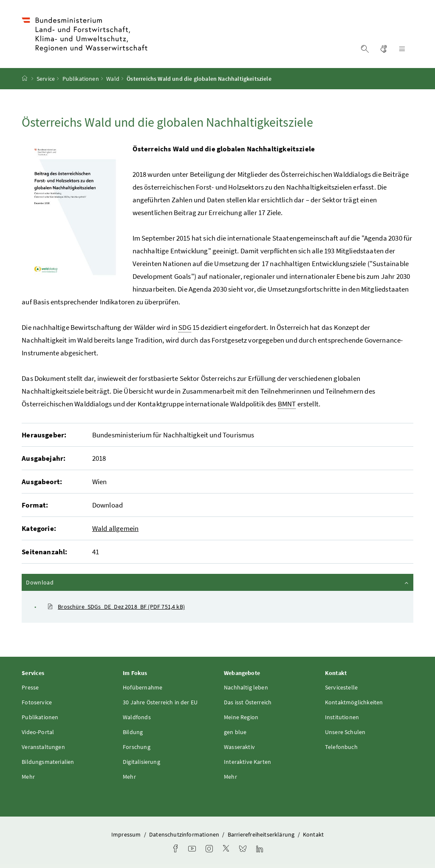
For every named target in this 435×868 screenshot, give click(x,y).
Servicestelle (341, 687)
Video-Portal (38, 732)
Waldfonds (137, 717)
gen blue (235, 732)
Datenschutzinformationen (185, 834)
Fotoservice (37, 702)
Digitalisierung (141, 762)
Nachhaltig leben (246, 687)
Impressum (127, 834)
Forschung (137, 747)
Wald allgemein (115, 528)
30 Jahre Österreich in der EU (160, 702)
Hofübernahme (143, 687)
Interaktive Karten (247, 762)
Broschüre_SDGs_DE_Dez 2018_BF (116, 607)
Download (218, 582)
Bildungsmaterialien (48, 762)
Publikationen (81, 79)
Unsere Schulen (345, 732)
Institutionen (342, 717)
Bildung (133, 732)
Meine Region (241, 717)
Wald (113, 79)
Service (46, 79)
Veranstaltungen (43, 747)
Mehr (28, 777)
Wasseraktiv (239, 747)
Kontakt (313, 834)
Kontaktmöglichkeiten (354, 702)
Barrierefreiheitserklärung (262, 834)
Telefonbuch (341, 747)
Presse (30, 687)
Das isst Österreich (248, 702)
